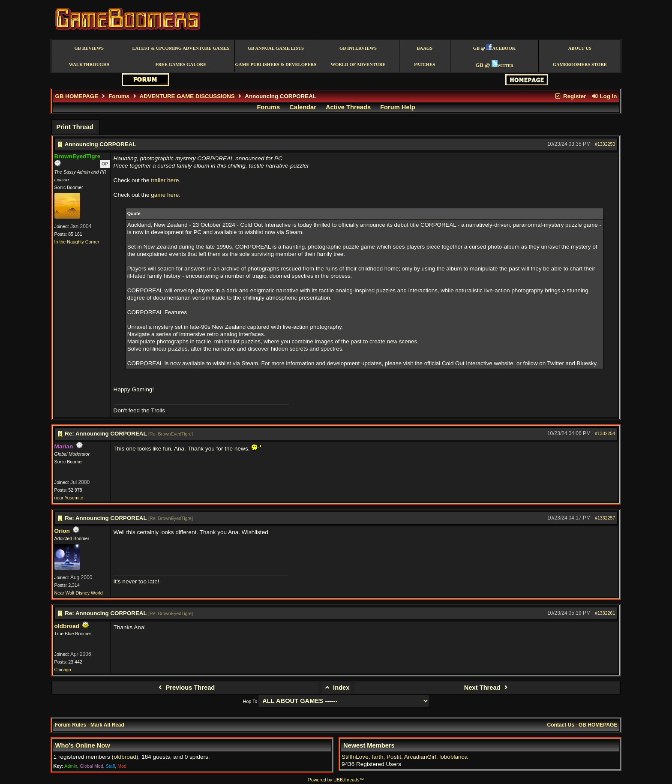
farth (377, 757)
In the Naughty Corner (77, 242)
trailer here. (166, 180)
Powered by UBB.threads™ (336, 780)
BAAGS (424, 48)
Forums (119, 96)
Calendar (303, 107)
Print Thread (75, 127)
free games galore (181, 65)
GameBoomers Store (580, 65)
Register (570, 96)
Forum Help (397, 107)
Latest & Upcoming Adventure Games (181, 48)
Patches (424, 65)
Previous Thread (185, 688)
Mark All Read (107, 725)
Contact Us (561, 725)
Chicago (63, 670)
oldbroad (67, 626)
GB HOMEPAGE (77, 96)
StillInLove (355, 757)
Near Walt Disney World (79, 593)
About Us (580, 48)
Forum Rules (70, 725)
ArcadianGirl (420, 757)
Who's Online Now (83, 745)
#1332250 (605, 144)
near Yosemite (69, 498)
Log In (604, 96)
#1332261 (605, 613)
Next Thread (487, 688)
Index (337, 688)
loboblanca (453, 757)
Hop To (250, 701)
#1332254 (605, 433)
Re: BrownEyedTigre (171, 434)
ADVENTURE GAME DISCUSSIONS (187, 96)
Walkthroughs (89, 65)
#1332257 (605, 518)
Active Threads (348, 107)
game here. (166, 195)
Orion (62, 531)
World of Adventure (358, 65)
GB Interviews (358, 48)
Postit (394, 757)
